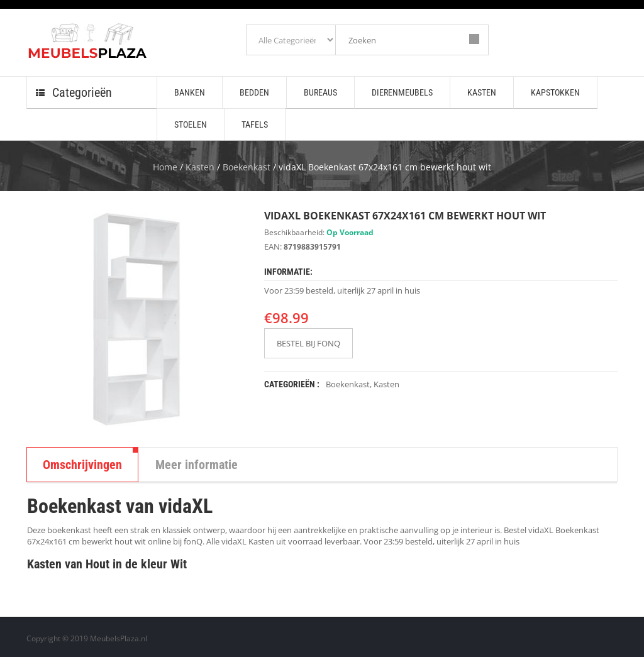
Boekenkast (247, 167)
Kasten (200, 167)
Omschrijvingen (82, 465)
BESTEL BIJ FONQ (308, 343)
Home (165, 167)
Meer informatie (197, 465)
